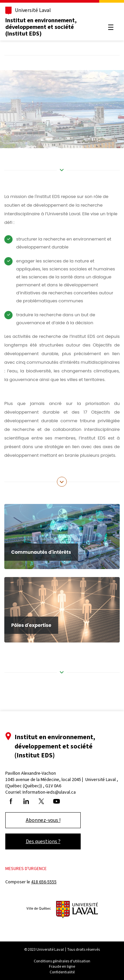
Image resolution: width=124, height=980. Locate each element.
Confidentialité (62, 972)
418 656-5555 (44, 882)
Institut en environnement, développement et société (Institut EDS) (41, 27)
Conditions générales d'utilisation (62, 961)
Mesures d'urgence (26, 869)
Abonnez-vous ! (43, 820)
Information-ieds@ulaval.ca (49, 792)
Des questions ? (43, 841)
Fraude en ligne (62, 966)
